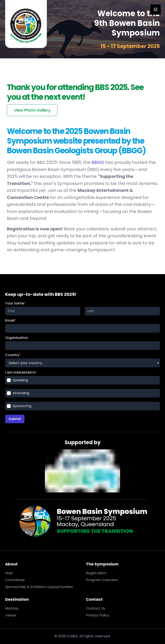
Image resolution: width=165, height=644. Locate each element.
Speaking (17, 380)
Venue (11, 615)
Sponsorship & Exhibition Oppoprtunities (39, 587)
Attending (18, 393)
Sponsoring (19, 406)
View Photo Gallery (32, 110)
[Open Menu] (156, 9)
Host (9, 573)
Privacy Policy (98, 615)
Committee (15, 580)
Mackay (12, 608)
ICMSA (72, 636)
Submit (15, 419)
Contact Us (95, 608)
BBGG (98, 162)
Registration (96, 573)
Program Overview (102, 580)
